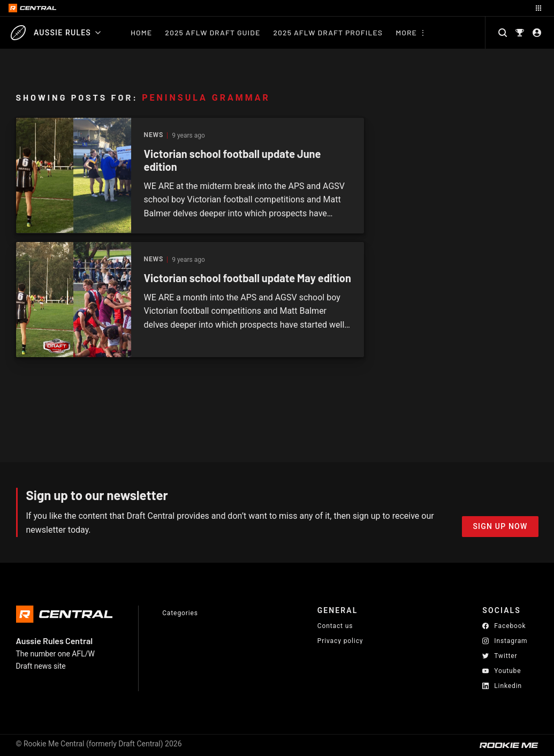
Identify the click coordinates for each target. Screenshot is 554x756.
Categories (180, 613)
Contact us (335, 626)
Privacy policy (340, 641)
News (154, 135)
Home (141, 32)
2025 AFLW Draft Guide (213, 32)
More (406, 32)
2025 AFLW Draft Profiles (328, 32)
